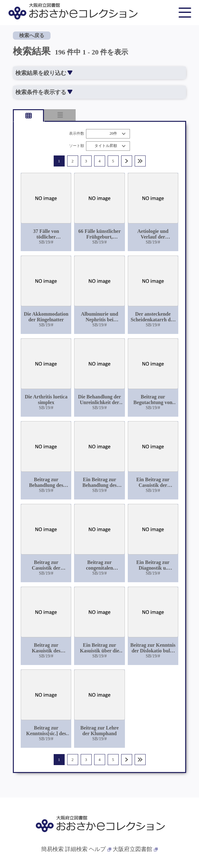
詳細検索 (76, 849)
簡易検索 (52, 849)
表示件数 (77, 134)
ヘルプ (100, 849)
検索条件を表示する (44, 92)
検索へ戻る (32, 35)
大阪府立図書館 (135, 849)
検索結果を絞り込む (44, 73)
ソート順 (77, 146)
